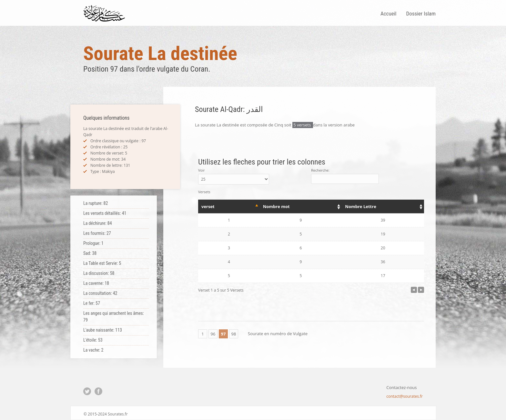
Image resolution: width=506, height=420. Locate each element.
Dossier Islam (421, 14)
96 (213, 334)
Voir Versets (234, 181)
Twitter (87, 391)
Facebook (98, 391)
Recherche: (345, 176)
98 (234, 334)
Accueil (389, 14)
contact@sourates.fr (405, 396)
